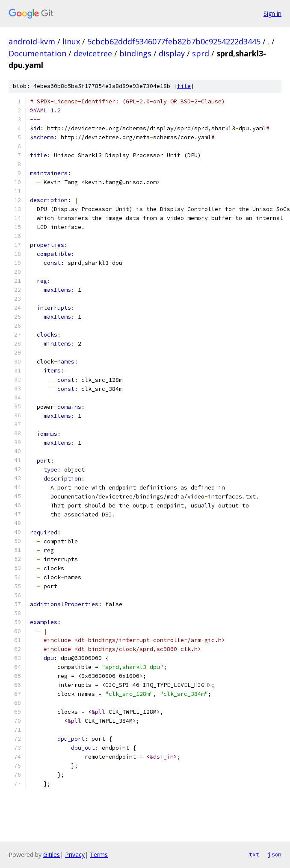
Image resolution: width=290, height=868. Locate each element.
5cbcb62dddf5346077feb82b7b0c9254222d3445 (174, 41)
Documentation (37, 53)
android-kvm (32, 41)
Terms (99, 855)
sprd (201, 53)
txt (254, 854)
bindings (135, 53)
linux (71, 41)
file (184, 86)
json (275, 854)
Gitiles (52, 855)
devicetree (93, 53)
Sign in (272, 13)
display (172, 53)
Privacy (75, 855)
